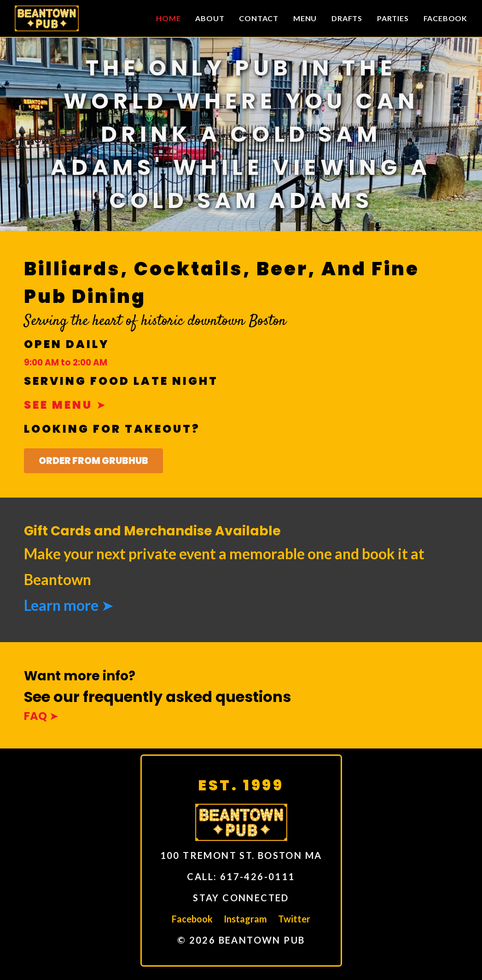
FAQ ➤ (41, 716)
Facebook (445, 18)
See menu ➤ (66, 405)
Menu (305, 18)
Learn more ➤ (69, 605)
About (210, 18)
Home (168, 18)
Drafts (347, 18)
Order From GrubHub (93, 461)
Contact (259, 18)
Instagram (245, 919)
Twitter (294, 919)
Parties (393, 18)
